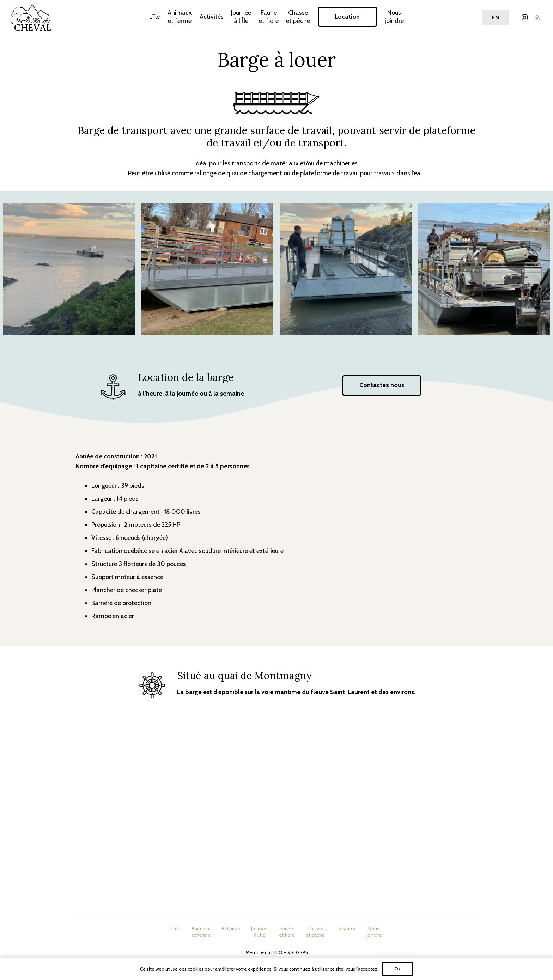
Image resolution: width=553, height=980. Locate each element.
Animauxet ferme (201, 932)
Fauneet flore (287, 932)
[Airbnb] (537, 18)
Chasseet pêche (315, 932)
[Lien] (31, 18)
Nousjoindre (374, 932)
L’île (176, 929)
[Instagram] (524, 18)
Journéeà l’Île (259, 932)
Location (345, 929)
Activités (231, 929)
